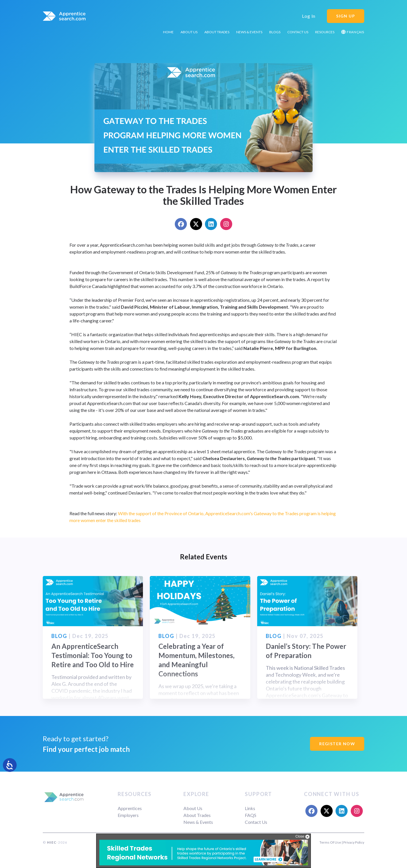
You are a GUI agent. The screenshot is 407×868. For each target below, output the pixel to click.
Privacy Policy (354, 842)
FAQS (251, 815)
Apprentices (130, 808)
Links (250, 808)
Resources (325, 32)
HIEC (52, 842)
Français (353, 32)
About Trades (217, 32)
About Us (189, 32)
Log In (309, 16)
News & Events (249, 32)
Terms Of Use (330, 842)
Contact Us (298, 32)
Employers (128, 815)
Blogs (275, 32)
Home (168, 32)
